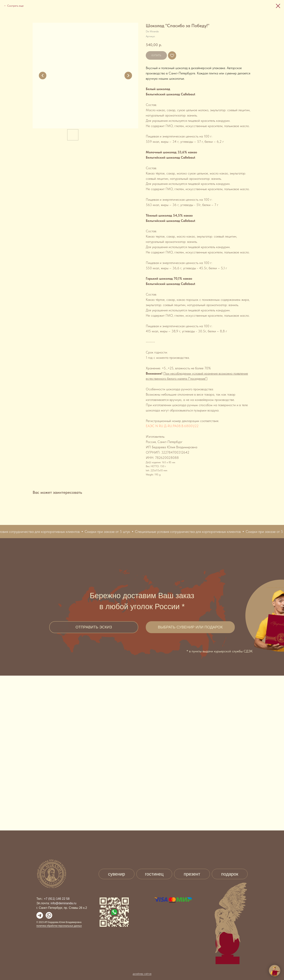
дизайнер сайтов (142, 965)
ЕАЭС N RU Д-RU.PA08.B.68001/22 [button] (172, 426)
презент (192, 874)
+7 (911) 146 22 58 (57, 899)
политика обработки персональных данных (59, 926)
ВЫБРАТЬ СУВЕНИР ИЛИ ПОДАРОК (190, 627)
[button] (30, 532)
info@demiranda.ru (63, 903)
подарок (230, 874)
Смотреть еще (15, 6)
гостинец (154, 874)
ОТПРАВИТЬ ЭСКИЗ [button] (94, 627)
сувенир (117, 874)
